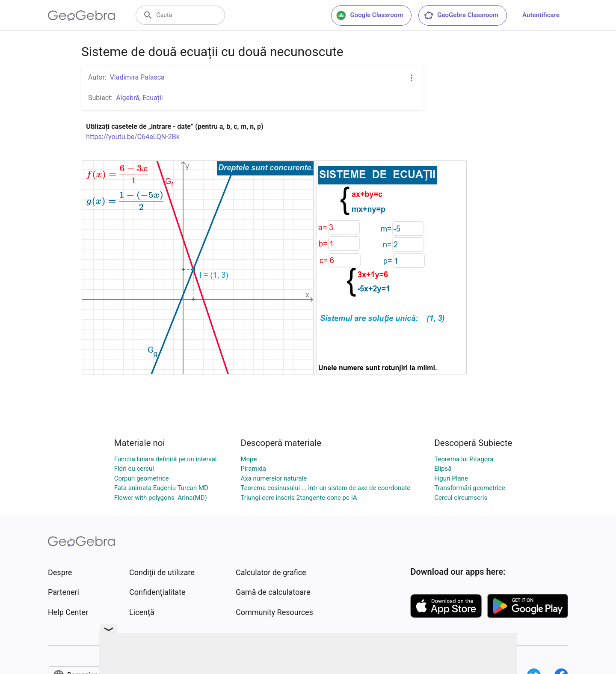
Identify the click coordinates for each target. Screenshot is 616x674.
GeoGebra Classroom (461, 15)
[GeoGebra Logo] (81, 15)
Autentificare (541, 15)
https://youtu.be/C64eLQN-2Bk (133, 137)
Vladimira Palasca (137, 77)
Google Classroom (370, 15)
